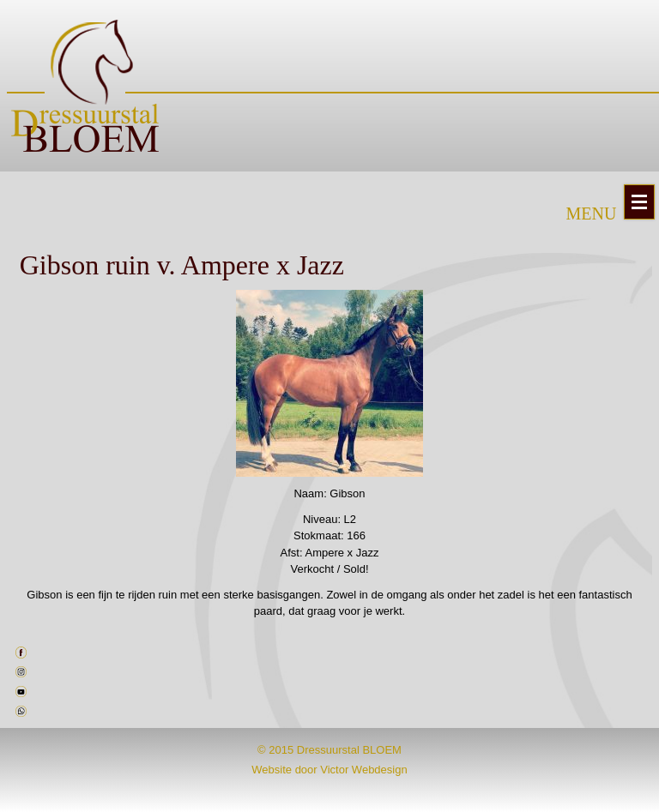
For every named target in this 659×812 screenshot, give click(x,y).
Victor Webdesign (363, 770)
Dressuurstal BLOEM (349, 750)
